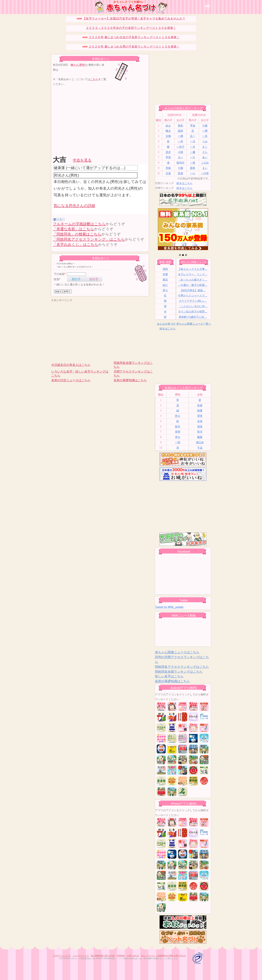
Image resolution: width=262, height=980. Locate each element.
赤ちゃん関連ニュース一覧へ (194, 324)
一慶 (193, 152)
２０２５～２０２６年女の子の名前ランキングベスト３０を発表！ (131, 28)
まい (180, 157)
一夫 (193, 141)
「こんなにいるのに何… (193, 306)
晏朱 (180, 126)
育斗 (165, 290)
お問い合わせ (133, 956)
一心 (193, 173)
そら (205, 152)
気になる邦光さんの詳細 (74, 206)
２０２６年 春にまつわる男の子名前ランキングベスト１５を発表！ (134, 47)
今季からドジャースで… (193, 296)
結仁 (165, 285)
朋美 (200, 427)
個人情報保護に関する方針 (103, 956)
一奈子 (180, 147)
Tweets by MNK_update (169, 607)
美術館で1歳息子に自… (193, 317)
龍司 (178, 427)
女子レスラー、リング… (193, 274)
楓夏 (200, 437)
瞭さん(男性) (78, 65)
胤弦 (165, 280)
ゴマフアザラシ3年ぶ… (193, 301)
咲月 (200, 432)
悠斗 (178, 416)
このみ (205, 163)
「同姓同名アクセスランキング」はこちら (89, 239)
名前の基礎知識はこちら (130, 380)
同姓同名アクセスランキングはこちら (182, 667)
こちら (94, 79)
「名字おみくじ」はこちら (76, 244)
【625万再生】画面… (193, 290)
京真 (168, 173)
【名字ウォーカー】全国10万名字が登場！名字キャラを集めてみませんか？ (134, 19)
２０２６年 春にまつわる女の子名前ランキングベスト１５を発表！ (134, 37)
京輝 (168, 136)
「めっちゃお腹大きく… (193, 280)
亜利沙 (180, 163)
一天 (193, 147)
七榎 (205, 126)
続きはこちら (184, 183)
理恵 (200, 416)
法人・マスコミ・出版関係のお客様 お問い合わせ (163, 956)
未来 (200, 421)
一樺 (205, 131)
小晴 (180, 152)
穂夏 (200, 411)
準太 (178, 437)
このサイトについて (62, 956)
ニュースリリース (81, 956)
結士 (168, 126)
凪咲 (180, 131)
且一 (193, 136)
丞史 (168, 152)
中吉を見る (82, 160)
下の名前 (59, 274)
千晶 (200, 448)
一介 (193, 157)
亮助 (168, 168)
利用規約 (121, 956)
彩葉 (200, 405)
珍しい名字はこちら (169, 676)
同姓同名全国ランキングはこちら (179, 672)
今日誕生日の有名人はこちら (71, 365)
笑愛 (165, 274)
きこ (205, 147)
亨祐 (193, 126)
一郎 (178, 442)
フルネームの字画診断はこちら (79, 224)
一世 (193, 163)
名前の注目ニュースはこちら (71, 380)
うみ (205, 141)
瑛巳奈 (200, 442)
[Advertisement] (81, 120)
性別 (56, 279)
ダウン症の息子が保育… (193, 312)
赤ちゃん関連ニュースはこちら (177, 652)
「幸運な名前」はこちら (73, 229)
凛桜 (165, 269)
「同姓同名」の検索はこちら (77, 234)
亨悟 (168, 157)
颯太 (168, 131)
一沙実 (205, 173)
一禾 (205, 136)
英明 (178, 432)
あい (205, 157)
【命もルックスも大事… (193, 269)
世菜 (180, 173)
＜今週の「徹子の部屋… (193, 285)
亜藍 (193, 168)
